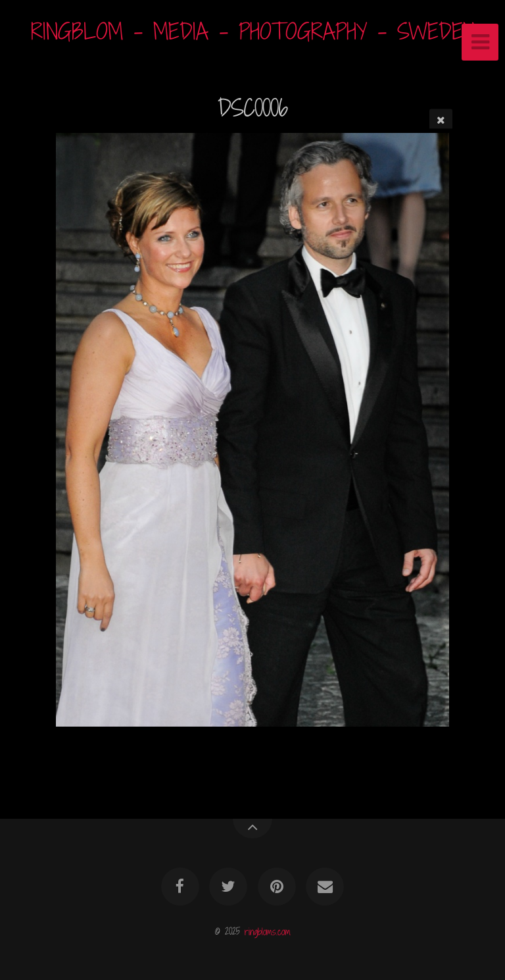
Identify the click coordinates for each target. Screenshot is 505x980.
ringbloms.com (268, 931)
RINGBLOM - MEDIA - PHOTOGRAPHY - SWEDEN (253, 31)
